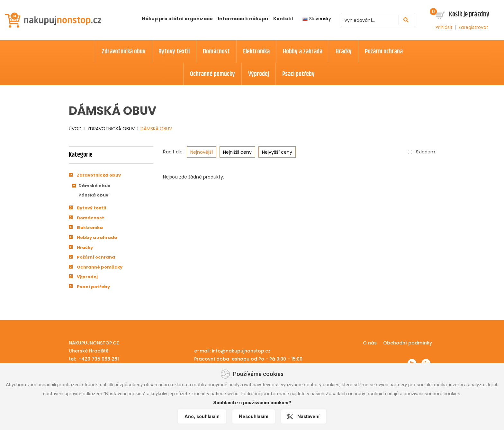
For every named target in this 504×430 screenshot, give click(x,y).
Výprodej (87, 277)
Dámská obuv (156, 129)
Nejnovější (202, 152)
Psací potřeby (93, 287)
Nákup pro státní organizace (177, 19)
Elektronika (90, 228)
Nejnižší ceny (237, 152)
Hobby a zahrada (97, 238)
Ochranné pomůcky (100, 267)
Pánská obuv (93, 195)
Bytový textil (91, 208)
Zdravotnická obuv (111, 129)
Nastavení (308, 416)
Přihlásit (444, 27)
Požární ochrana (96, 257)
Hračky (85, 247)
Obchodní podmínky (408, 343)
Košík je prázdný (469, 14)
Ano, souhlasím (202, 416)
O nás (370, 343)
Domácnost (90, 218)
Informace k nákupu (243, 19)
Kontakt (283, 19)
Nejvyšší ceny (277, 152)
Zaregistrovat (473, 27)
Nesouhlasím (254, 416)
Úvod (75, 129)
